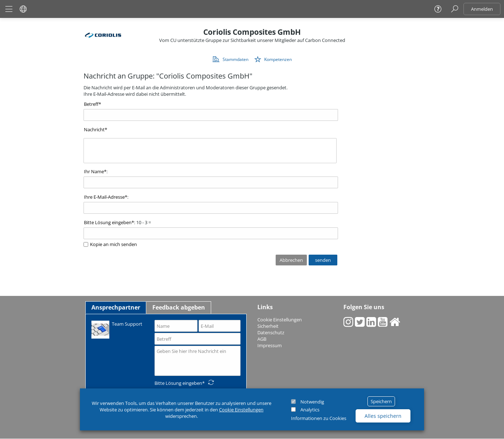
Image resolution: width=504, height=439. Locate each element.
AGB (262, 339)
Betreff (91, 104)
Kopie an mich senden (113, 244)
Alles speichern (383, 416)
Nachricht (94, 129)
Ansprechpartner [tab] (116, 307)
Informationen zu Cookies (319, 418)
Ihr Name (94, 171)
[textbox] (210, 151)
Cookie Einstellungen (241, 410)
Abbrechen (291, 260)
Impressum (270, 345)
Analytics (310, 410)
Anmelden (482, 9)
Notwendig (312, 402)
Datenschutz (271, 332)
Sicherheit (268, 326)
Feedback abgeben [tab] (179, 307)
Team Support (117, 329)
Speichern (381, 401)
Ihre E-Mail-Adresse (104, 197)
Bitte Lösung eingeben (108, 222)
